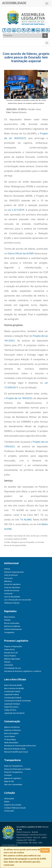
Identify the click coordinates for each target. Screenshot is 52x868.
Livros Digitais (10, 736)
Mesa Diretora (10, 617)
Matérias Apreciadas (12, 659)
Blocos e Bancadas (12, 623)
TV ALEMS (26, 519)
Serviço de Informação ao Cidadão (17, 769)
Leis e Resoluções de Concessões (18, 600)
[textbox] (23, 35)
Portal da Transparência (13, 772)
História (7, 569)
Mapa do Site (9, 781)
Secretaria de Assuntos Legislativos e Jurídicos (23, 671)
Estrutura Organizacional (14, 572)
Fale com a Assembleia (13, 785)
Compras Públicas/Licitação (15, 808)
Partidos (7, 620)
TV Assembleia (10, 740)
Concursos (8, 578)
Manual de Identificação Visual (16, 752)
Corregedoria (9, 632)
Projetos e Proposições (13, 647)
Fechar (45, 850)
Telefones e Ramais (12, 603)
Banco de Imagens (11, 733)
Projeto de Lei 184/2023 (19, 398)
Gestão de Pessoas (12, 591)
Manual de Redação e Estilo (15, 749)
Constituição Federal (12, 692)
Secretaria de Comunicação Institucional (20, 746)
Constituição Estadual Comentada (17, 701)
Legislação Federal (11, 695)
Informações (9, 799)
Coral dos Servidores (12, 588)
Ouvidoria (8, 775)
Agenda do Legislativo (13, 778)
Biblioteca (8, 581)
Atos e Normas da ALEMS (14, 688)
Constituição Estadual (13, 698)
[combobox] (23, 36)
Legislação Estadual (12, 704)
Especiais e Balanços (12, 730)
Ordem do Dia (9, 650)
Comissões (9, 665)
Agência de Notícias (12, 727)
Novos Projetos (10, 656)
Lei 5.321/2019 (16, 210)
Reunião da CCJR (11, 653)
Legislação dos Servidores (14, 713)
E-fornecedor (9, 811)
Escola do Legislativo (12, 584)
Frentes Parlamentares (13, 629)
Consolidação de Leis (12, 668)
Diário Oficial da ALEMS (20, 253)
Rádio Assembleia (11, 743)
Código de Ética (10, 710)
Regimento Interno (11, 707)
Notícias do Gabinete (12, 626)
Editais (7, 802)
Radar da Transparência (13, 766)
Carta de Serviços (11, 575)
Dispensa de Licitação (13, 805)
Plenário (7, 662)
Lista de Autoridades (12, 597)
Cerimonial (8, 594)
